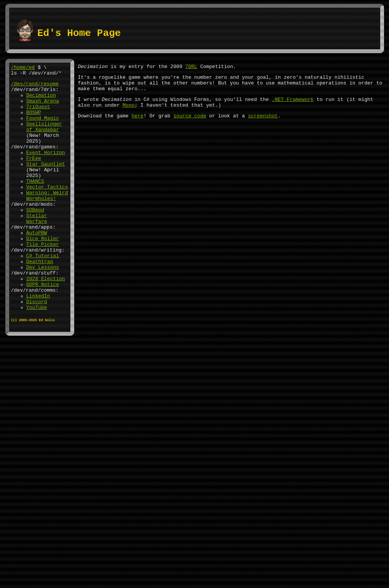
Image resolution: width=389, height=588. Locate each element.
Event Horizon (46, 169)
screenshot (263, 123)
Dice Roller (43, 273)
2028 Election (46, 321)
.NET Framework (293, 105)
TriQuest (38, 114)
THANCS (35, 204)
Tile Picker (43, 279)
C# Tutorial (43, 293)
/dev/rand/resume (35, 87)
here (138, 123)
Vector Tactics (47, 211)
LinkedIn (38, 341)
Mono (129, 112)
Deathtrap (40, 300)
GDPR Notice (43, 328)
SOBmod (35, 238)
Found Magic (43, 128)
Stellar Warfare (37, 249)
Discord (37, 348)
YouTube (37, 355)
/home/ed (23, 68)
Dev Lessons (43, 307)
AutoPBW (37, 266)
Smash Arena (43, 107)
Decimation (41, 101)
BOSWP (34, 121)
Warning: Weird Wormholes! (47, 221)
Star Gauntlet (46, 183)
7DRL (191, 67)
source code (190, 123)
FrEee (34, 176)
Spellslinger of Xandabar (44, 138)
